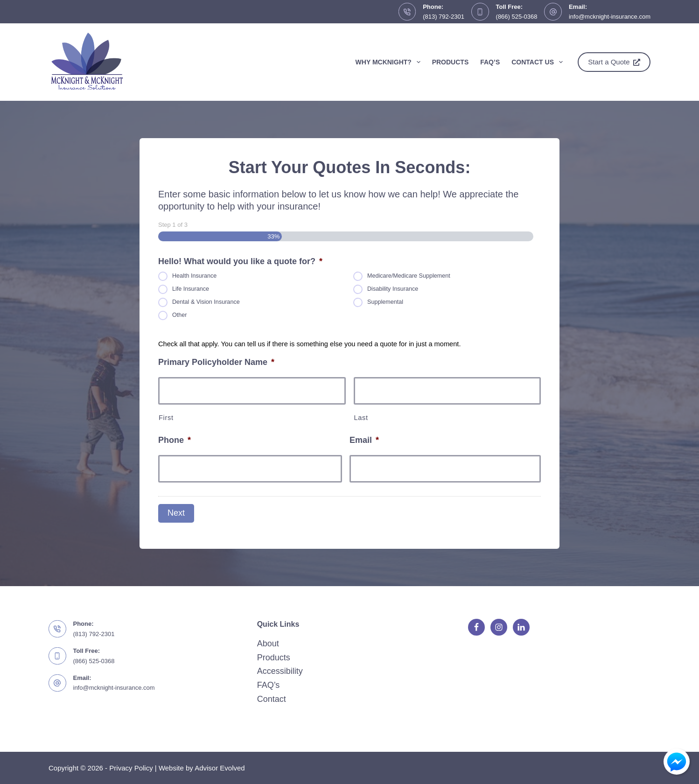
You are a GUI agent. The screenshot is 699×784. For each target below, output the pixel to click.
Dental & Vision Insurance (206, 302)
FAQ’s (490, 62)
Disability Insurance (393, 289)
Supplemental (385, 302)
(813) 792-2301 (444, 17)
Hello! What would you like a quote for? (240, 261)
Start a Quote (614, 62)
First (166, 418)
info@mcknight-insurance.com (610, 17)
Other (180, 315)
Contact (272, 699)
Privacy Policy (131, 768)
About (268, 644)
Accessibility (280, 671)
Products (451, 62)
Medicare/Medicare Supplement (409, 276)
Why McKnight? (390, 62)
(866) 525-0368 (517, 17)
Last (361, 418)
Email (364, 440)
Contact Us (539, 62)
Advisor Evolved (220, 768)
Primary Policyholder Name (216, 362)
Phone (175, 440)
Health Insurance (194, 276)
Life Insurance (191, 289)
